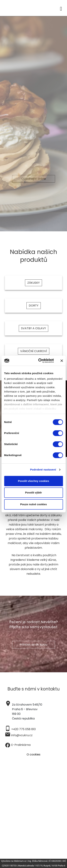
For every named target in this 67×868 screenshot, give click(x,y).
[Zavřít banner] (62, 361)
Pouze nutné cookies (33, 504)
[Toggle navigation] (61, 8)
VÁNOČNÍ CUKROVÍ (34, 351)
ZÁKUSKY (33, 283)
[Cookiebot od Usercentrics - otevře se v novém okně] (40, 361)
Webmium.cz (20, 861)
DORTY (34, 306)
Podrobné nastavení (43, 470)
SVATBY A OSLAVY (33, 328)
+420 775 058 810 (23, 729)
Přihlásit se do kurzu (33, 645)
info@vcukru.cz (22, 735)
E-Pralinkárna (21, 745)
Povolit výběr (33, 493)
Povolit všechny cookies (33, 481)
